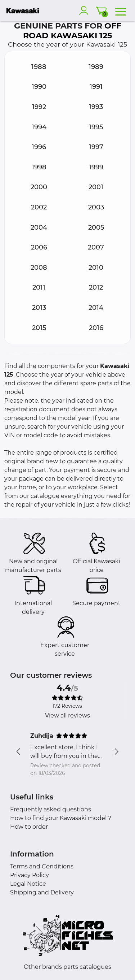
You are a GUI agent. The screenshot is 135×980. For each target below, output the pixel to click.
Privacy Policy (30, 875)
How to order (29, 827)
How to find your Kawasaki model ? (61, 818)
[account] (85, 10)
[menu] (121, 10)
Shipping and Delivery (42, 892)
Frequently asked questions (51, 809)
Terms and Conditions (42, 866)
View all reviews (67, 716)
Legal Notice (28, 884)
